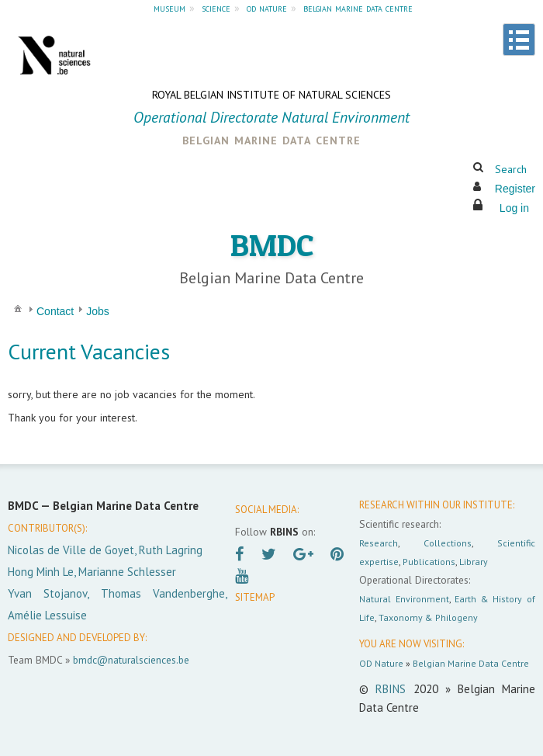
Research (379, 543)
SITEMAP (255, 597)
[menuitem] (18, 308)
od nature (267, 8)
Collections (448, 543)
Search (511, 169)
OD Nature (381, 663)
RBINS (391, 689)
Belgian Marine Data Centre (471, 663)
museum (169, 8)
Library (474, 562)
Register (515, 189)
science (216, 8)
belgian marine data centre (358, 8)
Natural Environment (404, 599)
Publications (429, 562)
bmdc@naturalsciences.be (131, 660)
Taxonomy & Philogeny (428, 617)
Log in (514, 208)
